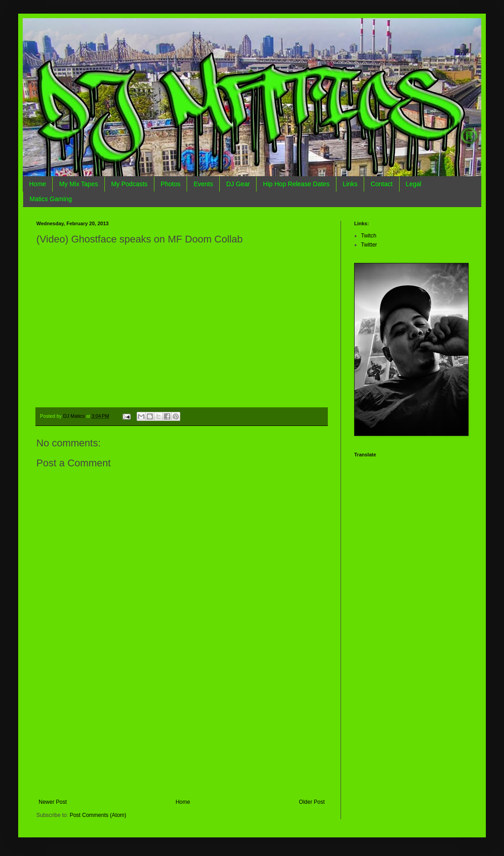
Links (350, 184)
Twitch (369, 236)
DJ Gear (238, 184)
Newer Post (53, 802)
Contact (381, 184)
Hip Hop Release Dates (296, 184)
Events (203, 184)
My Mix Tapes (78, 184)
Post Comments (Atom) (98, 815)
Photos (171, 184)
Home (37, 184)
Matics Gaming (51, 199)
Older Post (312, 802)
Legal (414, 184)
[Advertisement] (182, 731)
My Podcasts (129, 184)
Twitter (369, 245)
